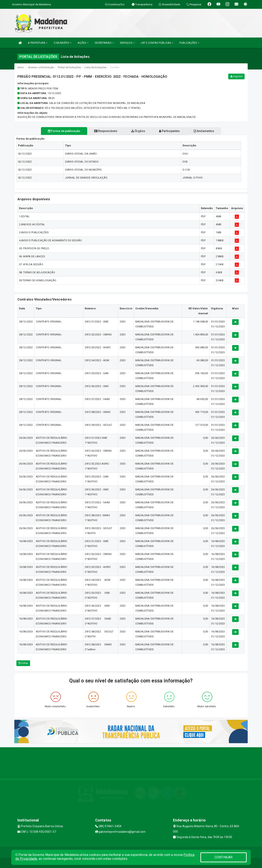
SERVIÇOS (127, 43)
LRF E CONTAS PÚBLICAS (157, 43)
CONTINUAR (224, 857)
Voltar (23, 663)
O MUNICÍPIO (63, 43)
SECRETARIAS (104, 43)
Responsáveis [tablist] (102, 131)
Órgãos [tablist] (138, 131)
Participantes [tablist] (173, 131)
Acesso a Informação (41, 67)
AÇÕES (83, 43)
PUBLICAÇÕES (189, 43)
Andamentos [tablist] (210, 131)
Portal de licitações (69, 67)
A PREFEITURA (38, 43)
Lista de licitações (95, 67)
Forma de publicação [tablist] (57, 131)
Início (21, 67)
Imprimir (236, 76)
